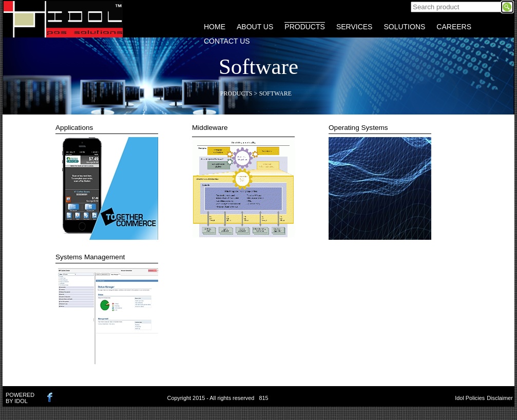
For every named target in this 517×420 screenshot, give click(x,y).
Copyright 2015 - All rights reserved (211, 398)
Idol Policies (470, 398)
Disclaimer (500, 398)
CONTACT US (227, 41)
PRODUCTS (305, 27)
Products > (239, 93)
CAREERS (454, 27)
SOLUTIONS (404, 27)
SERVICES (355, 27)
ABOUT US (255, 27)
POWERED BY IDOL (20, 398)
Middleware (210, 128)
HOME (215, 27)
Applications (74, 128)
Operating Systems (358, 128)
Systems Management (90, 257)
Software (275, 93)
